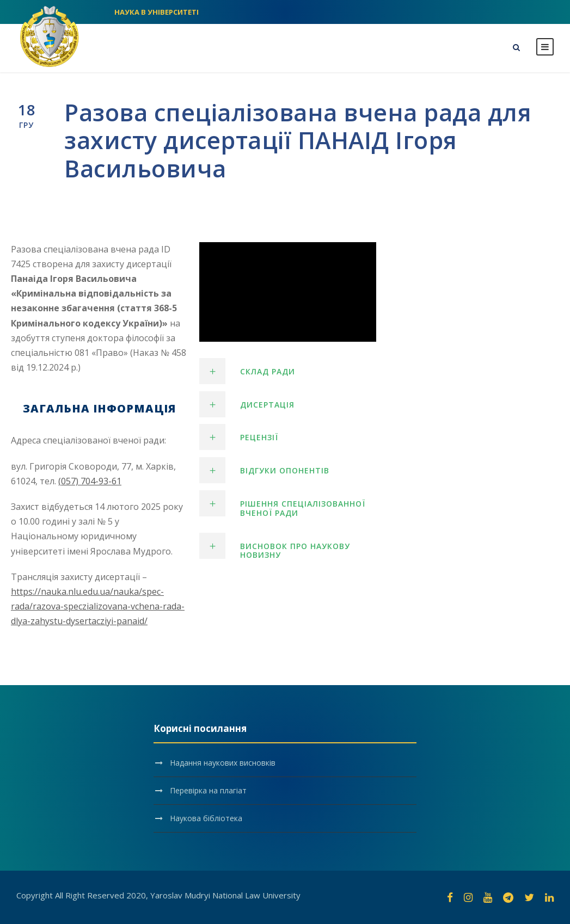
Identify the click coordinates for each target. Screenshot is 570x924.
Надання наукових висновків (223, 763)
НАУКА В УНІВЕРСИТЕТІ (157, 12)
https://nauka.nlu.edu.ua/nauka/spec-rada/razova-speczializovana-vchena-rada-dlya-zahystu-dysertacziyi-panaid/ (98, 606)
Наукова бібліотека (206, 818)
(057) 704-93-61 (90, 481)
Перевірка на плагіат (208, 790)
